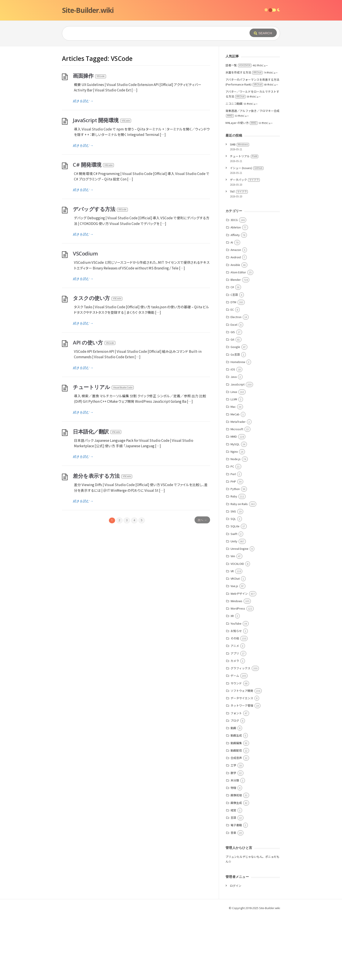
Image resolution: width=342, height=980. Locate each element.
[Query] (149, 33)
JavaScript (238, 450)
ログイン (236, 951)
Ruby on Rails (239, 569)
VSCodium (85, 319)
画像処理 (236, 861)
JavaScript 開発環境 (102, 186)
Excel (234, 390)
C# (232, 352)
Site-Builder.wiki (88, 10)
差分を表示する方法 (103, 541)
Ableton (236, 293)
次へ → (202, 585)
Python (235, 554)
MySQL (235, 510)
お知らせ (236, 696)
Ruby (234, 562)
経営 (233, 876)
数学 (233, 838)
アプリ (235, 719)
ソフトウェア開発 (242, 756)
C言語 (234, 360)
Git (232, 405)
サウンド (236, 749)
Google (235, 412)
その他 (235, 704)
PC (232, 532)
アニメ (235, 711)
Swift (234, 599)
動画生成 (236, 801)
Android (236, 323)
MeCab (235, 480)
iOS (233, 435)
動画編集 (236, 808)
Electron (236, 382)
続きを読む (83, 166)
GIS (233, 397)
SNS (233, 577)
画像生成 (236, 868)
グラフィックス (240, 734)
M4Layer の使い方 (242, 188)
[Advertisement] (171, 79)
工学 (233, 831)
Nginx (234, 517)
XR (232, 681)
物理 (233, 853)
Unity (234, 607)
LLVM (234, 465)
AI (232, 308)
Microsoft (237, 494)
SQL (233, 584)
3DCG (234, 285)
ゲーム (235, 741)
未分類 (235, 846)
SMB (239, 210)
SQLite (235, 592)
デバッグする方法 (101, 274)
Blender (236, 345)
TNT (239, 257)
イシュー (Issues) (247, 233)
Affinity (235, 300)
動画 (233, 793)
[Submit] (263, 33)
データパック (245, 245)
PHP (233, 547)
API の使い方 (94, 408)
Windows (236, 666)
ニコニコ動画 (234, 169)
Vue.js (234, 651)
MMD (234, 502)
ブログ (235, 786)
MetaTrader (238, 487)
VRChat (235, 644)
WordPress (238, 674)
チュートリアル (103, 452)
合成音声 (236, 823)
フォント (236, 779)
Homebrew (238, 427)
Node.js (236, 524)
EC (232, 375)
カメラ (235, 726)
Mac (233, 472)
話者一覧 (239, 131)
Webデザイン (239, 659)
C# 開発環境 (94, 230)
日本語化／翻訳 (97, 497)
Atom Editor (238, 338)
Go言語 (235, 420)
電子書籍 (236, 890)
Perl (233, 539)
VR (232, 636)
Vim (233, 621)
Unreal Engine (239, 614)
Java (234, 442)
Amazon (236, 315)
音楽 (233, 898)
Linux (234, 457)
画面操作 (90, 141)
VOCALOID (237, 629)
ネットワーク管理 (242, 771)
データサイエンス (242, 763)
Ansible (235, 330)
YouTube (236, 689)
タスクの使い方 (98, 363)
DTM (233, 367)
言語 (233, 883)
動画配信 (236, 816)
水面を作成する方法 (244, 138)
